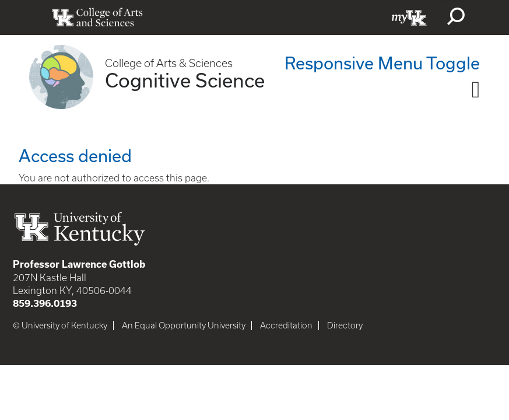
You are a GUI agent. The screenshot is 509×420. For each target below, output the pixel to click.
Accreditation (286, 325)
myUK (409, 17)
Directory (345, 325)
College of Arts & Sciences (169, 63)
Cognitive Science (185, 80)
